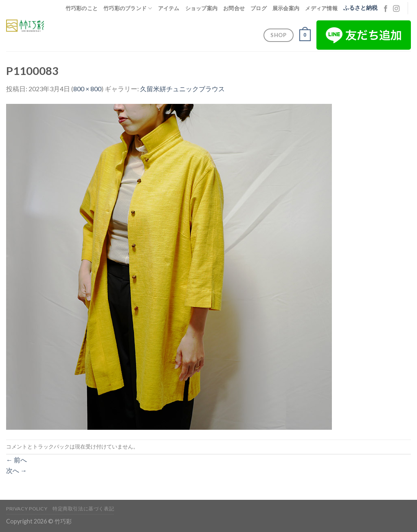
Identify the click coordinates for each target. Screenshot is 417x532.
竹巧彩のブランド (128, 8)
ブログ (259, 8)
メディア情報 (321, 8)
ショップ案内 (202, 8)
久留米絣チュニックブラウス (182, 89)
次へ (16, 470)
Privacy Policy (27, 509)
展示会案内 (286, 8)
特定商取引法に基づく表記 (83, 509)
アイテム (169, 8)
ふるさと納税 (360, 8)
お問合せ (234, 8)
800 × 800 (87, 89)
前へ (16, 460)
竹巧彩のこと (82, 8)
